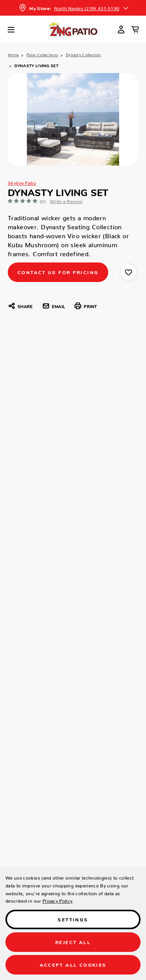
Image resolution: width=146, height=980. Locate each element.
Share (20, 306)
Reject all (73, 942)
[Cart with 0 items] (135, 29)
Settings (73, 919)
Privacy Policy (57, 900)
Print (85, 306)
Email (54, 306)
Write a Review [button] (66, 200)
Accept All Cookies (73, 965)
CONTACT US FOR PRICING (58, 272)
